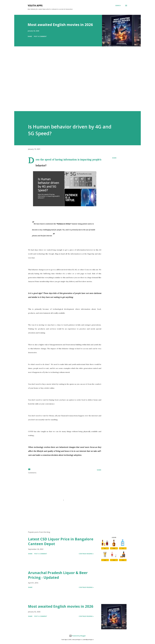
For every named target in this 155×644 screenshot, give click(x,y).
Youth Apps (35, 5)
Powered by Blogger (77, 636)
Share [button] (30, 36)
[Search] (118, 6)
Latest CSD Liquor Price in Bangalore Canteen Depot (61, 541)
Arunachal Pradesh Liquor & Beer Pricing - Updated (58, 575)
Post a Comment (40, 36)
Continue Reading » (86, 554)
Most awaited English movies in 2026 (60, 25)
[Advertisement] (74, 82)
